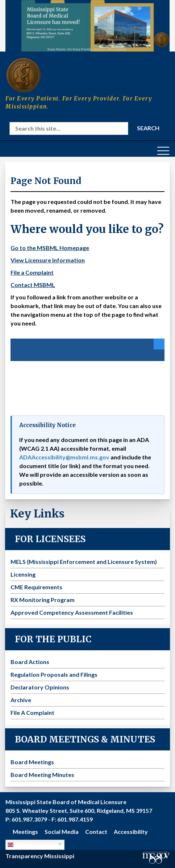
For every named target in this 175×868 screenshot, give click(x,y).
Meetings (25, 832)
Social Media (62, 832)
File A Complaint (32, 713)
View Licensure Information (48, 260)
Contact (96, 832)
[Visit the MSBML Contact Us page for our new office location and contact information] (87, 26)
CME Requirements (36, 587)
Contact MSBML (33, 285)
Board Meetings (32, 762)
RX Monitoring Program (43, 600)
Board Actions (30, 662)
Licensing (23, 574)
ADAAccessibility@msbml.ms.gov (64, 457)
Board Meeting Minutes (42, 775)
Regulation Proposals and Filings (54, 674)
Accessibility (131, 832)
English (20, 845)
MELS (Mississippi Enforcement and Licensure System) (84, 562)
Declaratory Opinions (40, 687)
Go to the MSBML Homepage (50, 248)
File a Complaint (32, 272)
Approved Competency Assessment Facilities (72, 612)
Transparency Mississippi (40, 856)
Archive (21, 700)
